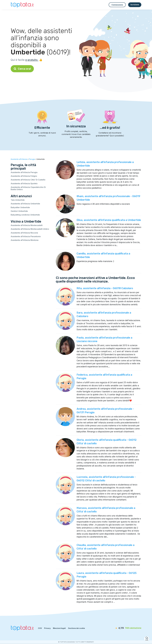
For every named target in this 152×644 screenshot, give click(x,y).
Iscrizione (135, 5)
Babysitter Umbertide (20, 207)
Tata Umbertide (18, 200)
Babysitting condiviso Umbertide (25, 215)
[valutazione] (128, 628)
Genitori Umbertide (19, 211)
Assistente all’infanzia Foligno (24, 176)
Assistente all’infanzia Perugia (24, 172)
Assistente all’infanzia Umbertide (25, 204)
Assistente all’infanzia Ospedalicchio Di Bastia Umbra (28, 188)
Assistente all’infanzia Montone (25, 240)
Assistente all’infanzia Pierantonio (26, 236)
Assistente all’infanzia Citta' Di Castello (28, 180)
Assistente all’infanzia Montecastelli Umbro (30, 229)
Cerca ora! (22, 69)
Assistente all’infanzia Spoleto (24, 183)
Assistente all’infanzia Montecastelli (27, 225)
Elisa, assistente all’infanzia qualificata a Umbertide (109, 220)
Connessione (117, 5)
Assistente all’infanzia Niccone (24, 233)
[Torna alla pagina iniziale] (23, 5)
